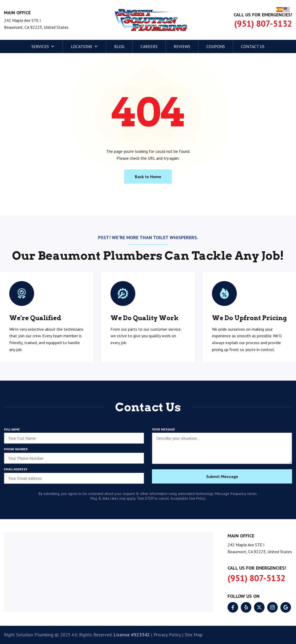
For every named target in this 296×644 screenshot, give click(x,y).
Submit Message (222, 476)
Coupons (216, 46)
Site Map (194, 635)
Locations (84, 46)
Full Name (12, 429)
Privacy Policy (167, 635)
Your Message (163, 429)
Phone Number (16, 449)
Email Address (16, 469)
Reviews (182, 46)
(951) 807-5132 (263, 23)
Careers (149, 46)
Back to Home (148, 177)
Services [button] (43, 46)
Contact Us (253, 46)
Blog (119, 46)
